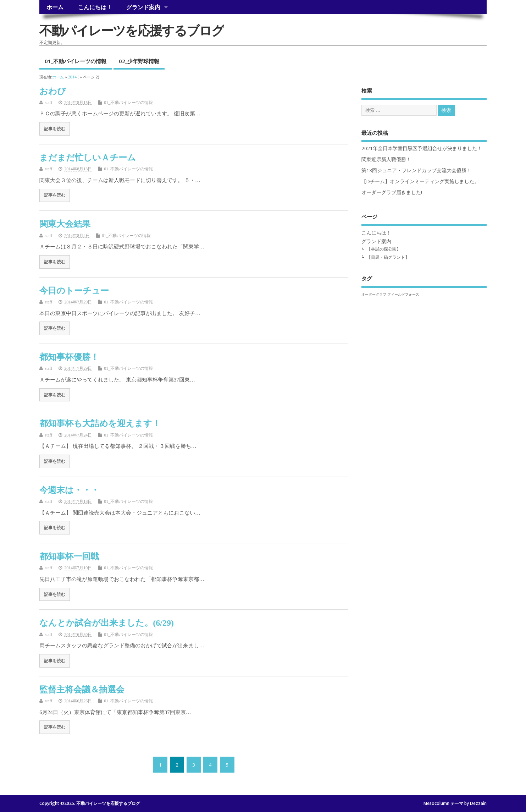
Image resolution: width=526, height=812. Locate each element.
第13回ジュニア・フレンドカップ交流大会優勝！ (416, 170)
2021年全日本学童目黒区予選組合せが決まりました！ (422, 148)
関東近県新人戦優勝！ (386, 159)
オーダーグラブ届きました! (392, 192)
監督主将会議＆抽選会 (82, 690)
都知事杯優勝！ (69, 357)
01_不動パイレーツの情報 (76, 61)
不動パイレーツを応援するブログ (132, 30)
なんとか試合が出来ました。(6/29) (107, 623)
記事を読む (55, 129)
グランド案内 (143, 7)
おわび (53, 91)
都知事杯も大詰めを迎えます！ (100, 423)
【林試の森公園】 (384, 249)
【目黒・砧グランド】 (388, 257)
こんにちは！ (95, 7)
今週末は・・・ (69, 490)
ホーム (55, 7)
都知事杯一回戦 (69, 556)
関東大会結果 (65, 224)
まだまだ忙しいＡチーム (88, 158)
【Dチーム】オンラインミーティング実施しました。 (420, 181)
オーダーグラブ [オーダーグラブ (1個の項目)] (374, 294)
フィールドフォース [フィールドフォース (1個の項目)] (403, 294)
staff (48, 103)
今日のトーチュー (74, 291)
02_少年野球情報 (139, 61)
